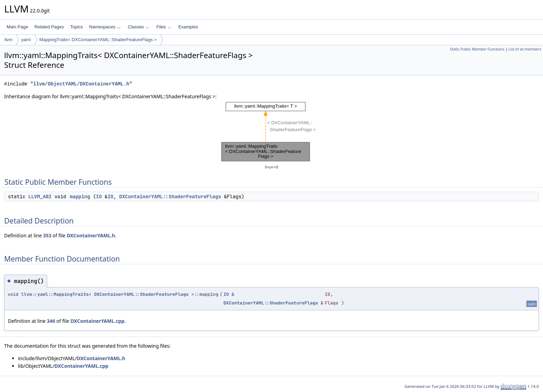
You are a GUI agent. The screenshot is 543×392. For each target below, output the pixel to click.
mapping (80, 197)
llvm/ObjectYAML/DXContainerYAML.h (81, 84)
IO (99, 197)
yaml (26, 40)
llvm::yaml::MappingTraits (55, 294)
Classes (139, 27)
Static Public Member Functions (477, 49)
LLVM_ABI (40, 197)
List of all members (525, 49)
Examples (188, 27)
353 (47, 235)
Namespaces (105, 27)
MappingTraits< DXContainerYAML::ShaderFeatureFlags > (98, 40)
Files (164, 27)
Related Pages (49, 27)
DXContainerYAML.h (91, 235)
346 (51, 321)
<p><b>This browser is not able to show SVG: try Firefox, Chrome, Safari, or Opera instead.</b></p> (271, 132)
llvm (8, 40)
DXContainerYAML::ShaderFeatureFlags (170, 197)
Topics (76, 27)
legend (271, 167)
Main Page (17, 27)
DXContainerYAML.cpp (97, 321)
